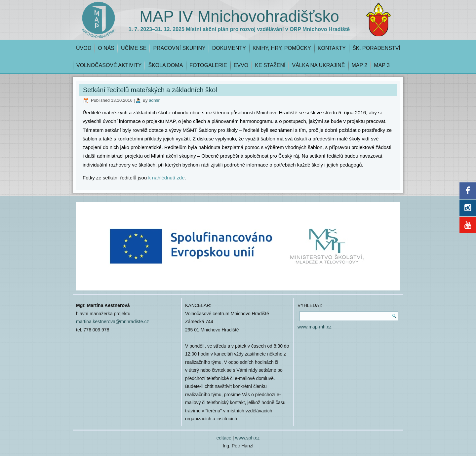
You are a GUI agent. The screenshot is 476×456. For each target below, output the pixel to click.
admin (155, 100)
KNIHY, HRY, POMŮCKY (282, 48)
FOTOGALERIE (208, 65)
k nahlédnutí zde (166, 178)
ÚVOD (84, 48)
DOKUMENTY (229, 48)
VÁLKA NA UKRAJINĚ (318, 65)
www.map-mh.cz (315, 327)
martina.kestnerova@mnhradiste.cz (112, 322)
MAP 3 (382, 65)
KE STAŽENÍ (270, 65)
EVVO (241, 65)
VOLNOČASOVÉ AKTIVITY (109, 65)
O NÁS (106, 48)
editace (224, 438)
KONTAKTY (332, 48)
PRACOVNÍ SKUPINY (179, 48)
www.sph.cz (247, 438)
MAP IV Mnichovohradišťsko (239, 16)
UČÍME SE (134, 48)
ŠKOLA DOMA (165, 65)
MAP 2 (360, 65)
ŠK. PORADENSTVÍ (376, 48)
